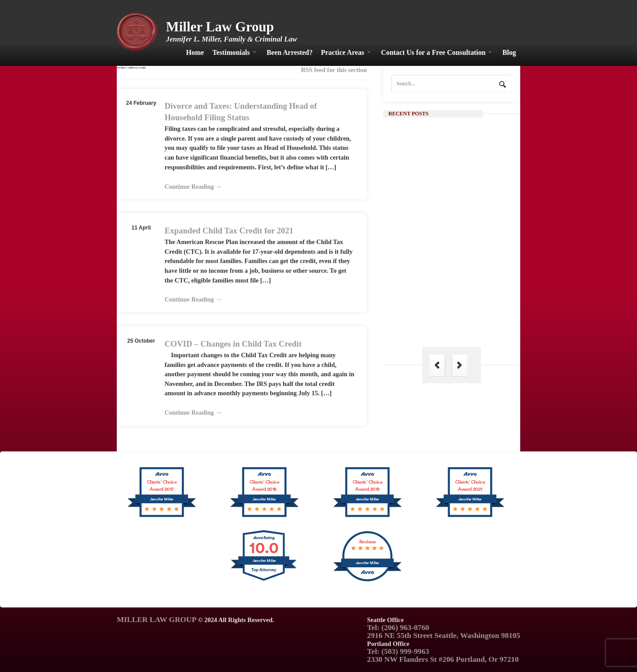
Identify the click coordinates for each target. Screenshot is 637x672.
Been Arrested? (290, 52)
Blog (509, 52)
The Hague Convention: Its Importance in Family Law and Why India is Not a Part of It (467, 316)
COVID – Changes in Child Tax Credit (233, 344)
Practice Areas (343, 52)
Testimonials (231, 52)
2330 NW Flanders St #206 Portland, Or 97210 (443, 659)
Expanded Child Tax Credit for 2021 (229, 231)
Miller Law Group (220, 27)
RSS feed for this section (334, 70)
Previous (437, 365)
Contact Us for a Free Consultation (433, 52)
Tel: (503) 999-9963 (398, 651)
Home (195, 52)
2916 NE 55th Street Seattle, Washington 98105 (444, 636)
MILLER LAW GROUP (157, 620)
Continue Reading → (193, 187)
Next (460, 365)
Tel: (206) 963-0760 (398, 628)
